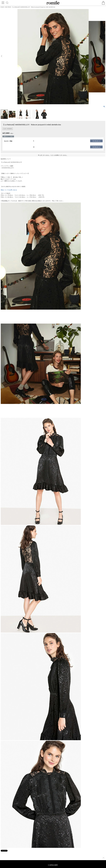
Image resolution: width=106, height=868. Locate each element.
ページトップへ (104, 858)
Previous (2, 56)
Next (104, 56)
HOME (2, 7)
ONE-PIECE (8, 7)
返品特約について (6, 159)
